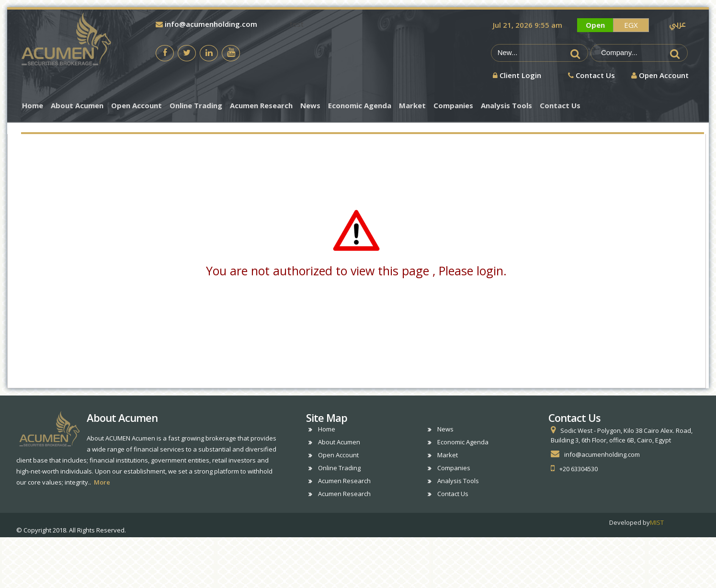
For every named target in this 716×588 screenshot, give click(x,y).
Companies (453, 106)
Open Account (136, 106)
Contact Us (560, 106)
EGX (631, 25)
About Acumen (77, 106)
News (310, 106)
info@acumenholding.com (206, 24)
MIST (657, 522)
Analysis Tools (506, 106)
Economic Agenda (360, 106)
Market (412, 106)
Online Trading (196, 106)
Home (33, 106)
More (102, 482)
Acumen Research (261, 106)
